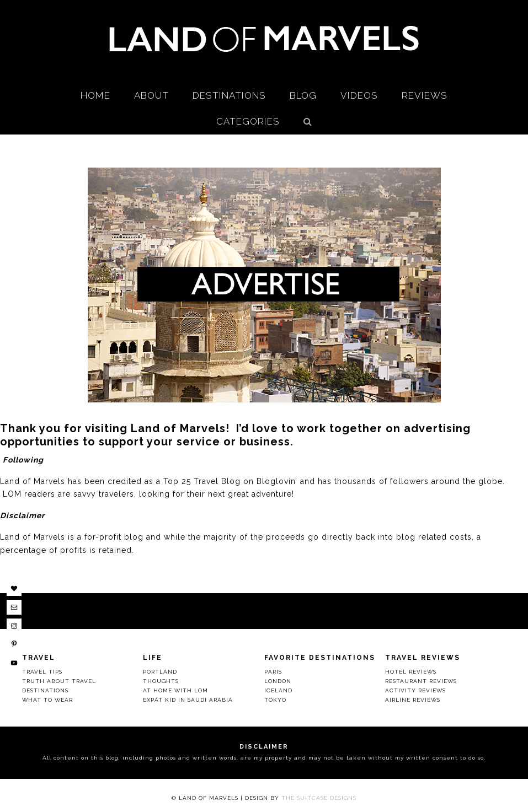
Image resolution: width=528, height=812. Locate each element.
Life (153, 658)
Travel (39, 658)
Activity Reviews (415, 690)
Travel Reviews (423, 658)
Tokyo (275, 700)
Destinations (45, 690)
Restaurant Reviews (421, 681)
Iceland (278, 690)
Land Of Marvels (264, 39)
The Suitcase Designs (319, 798)
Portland (160, 672)
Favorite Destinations (320, 658)
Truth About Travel (59, 681)
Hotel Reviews (411, 672)
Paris (273, 672)
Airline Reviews (413, 700)
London (278, 681)
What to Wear (47, 700)
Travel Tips (42, 672)
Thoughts (161, 681)
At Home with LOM (175, 690)
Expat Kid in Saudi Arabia (188, 700)
